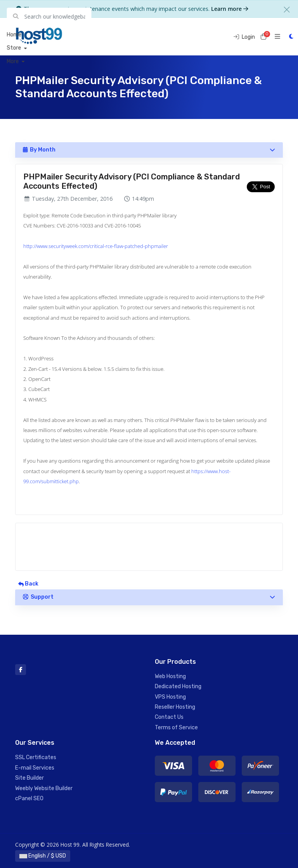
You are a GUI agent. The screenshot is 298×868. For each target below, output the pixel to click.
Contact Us (169, 717)
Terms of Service (176, 728)
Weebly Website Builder (44, 788)
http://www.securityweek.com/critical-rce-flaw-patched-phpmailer (96, 246)
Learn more (230, 9)
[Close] (287, 10)
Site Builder (29, 778)
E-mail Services (35, 768)
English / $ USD (43, 856)
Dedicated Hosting (178, 686)
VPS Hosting (170, 697)
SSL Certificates (36, 757)
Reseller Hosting (175, 707)
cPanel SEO (29, 798)
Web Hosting (170, 676)
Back (28, 584)
